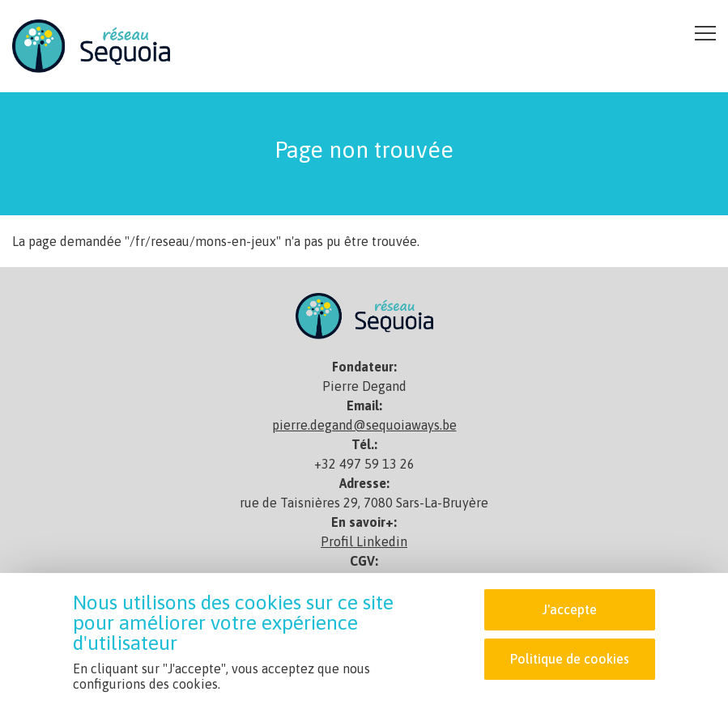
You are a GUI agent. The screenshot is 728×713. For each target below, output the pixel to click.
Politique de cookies (570, 660)
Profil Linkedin (364, 541)
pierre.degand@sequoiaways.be (364, 425)
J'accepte (570, 610)
